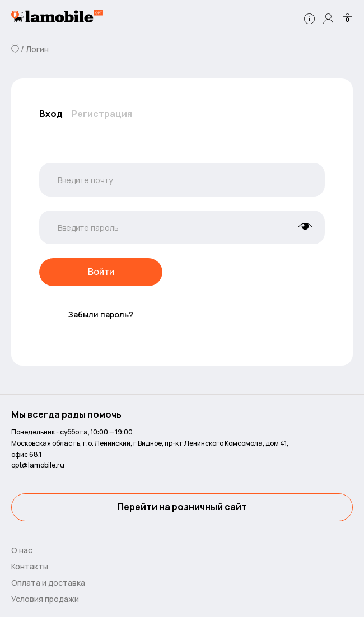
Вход (51, 114)
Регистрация (102, 114)
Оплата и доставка (48, 583)
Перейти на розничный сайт (182, 507)
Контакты (30, 566)
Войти (101, 272)
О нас (22, 550)
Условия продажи (45, 599)
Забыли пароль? (101, 314)
